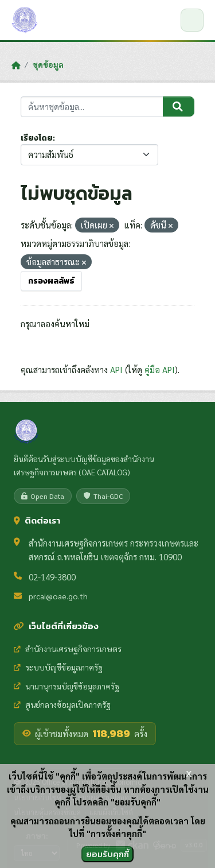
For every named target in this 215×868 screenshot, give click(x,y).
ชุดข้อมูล (48, 64)
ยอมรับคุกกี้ (107, 854)
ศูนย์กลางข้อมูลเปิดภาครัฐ (62, 704)
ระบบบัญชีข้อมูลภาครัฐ (58, 667)
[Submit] (179, 107)
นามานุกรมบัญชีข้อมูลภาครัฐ (67, 686)
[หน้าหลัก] (16, 65)
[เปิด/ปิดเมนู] (192, 20)
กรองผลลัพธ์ (51, 281)
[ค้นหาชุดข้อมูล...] (92, 107)
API (116, 369)
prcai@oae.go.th (58, 596)
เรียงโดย (37, 138)
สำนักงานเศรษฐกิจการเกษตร (68, 649)
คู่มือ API (160, 369)
